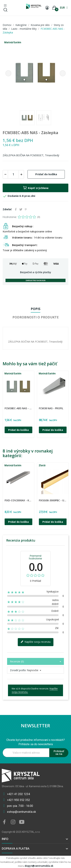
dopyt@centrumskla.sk (39, 866)
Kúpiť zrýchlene (36, 188)
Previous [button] (8, 73)
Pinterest (26, 209)
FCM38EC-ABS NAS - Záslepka (18, 408)
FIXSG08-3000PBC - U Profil (53, 500)
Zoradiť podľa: (18, 670)
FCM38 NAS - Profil (51, 408)
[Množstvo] (13, 174)
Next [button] (63, 73)
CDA (5, 406)
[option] (35, 73)
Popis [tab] (35, 309)
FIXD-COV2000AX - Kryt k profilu (18, 500)
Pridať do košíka (46, 174)
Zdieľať (16, 209)
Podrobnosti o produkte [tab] (36, 317)
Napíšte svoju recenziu (36, 642)
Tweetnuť (21, 209)
